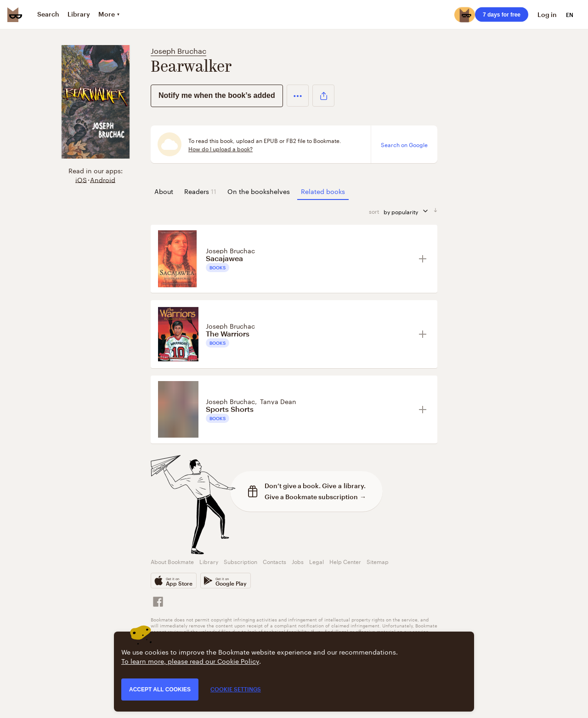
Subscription (240, 561)
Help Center (345, 561)
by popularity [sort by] (409, 211)
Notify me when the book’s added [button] (217, 95)
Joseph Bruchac (178, 50)
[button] (298, 96)
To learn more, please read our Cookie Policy (190, 661)
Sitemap (378, 561)
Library (209, 561)
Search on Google (404, 144)
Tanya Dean (278, 401)
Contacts (274, 561)
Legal (317, 561)
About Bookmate (172, 561)
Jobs (298, 561)
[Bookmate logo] (15, 15)
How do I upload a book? (220, 148)
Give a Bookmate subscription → (315, 497)
